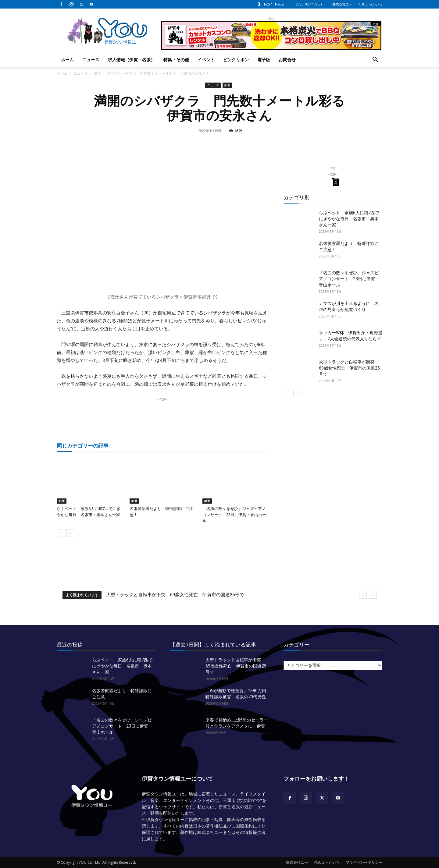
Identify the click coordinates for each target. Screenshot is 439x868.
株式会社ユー (342, 4)
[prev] (363, 595)
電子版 (264, 60)
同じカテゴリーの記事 (83, 446)
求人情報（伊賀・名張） (131, 60)
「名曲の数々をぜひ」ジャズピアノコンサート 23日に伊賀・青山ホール (234, 515)
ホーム (67, 60)
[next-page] (70, 533)
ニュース (91, 60)
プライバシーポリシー (364, 862)
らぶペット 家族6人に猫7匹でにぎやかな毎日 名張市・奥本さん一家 (349, 219)
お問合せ (287, 60)
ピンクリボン (236, 60)
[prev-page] (61, 533)
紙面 (98, 73)
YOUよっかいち (370, 4)
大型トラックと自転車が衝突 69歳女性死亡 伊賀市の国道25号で (349, 368)
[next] (373, 595)
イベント (206, 60)
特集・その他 (176, 60)
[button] (375, 60)
